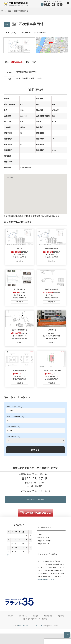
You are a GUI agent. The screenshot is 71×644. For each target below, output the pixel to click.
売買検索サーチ (43, 553)
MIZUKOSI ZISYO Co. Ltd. (30, 641)
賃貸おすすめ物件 (44, 557)
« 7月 (8, 571)
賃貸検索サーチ (43, 560)
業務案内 (61, 632)
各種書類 (36, 632)
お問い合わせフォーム (35, 515)
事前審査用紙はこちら (46, 596)
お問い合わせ (23, 632)
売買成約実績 (48, 632)
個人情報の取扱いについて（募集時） (35, 635)
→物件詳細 (19, 267)
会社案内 (10, 632)
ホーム (40, 550)
